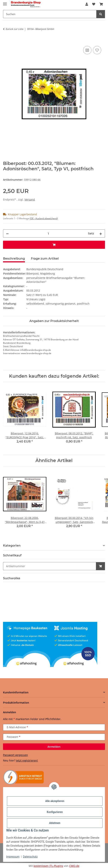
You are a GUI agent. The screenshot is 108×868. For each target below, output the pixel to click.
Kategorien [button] (12, 546)
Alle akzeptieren (55, 801)
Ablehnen (55, 823)
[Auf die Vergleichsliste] (87, 50)
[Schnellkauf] (50, 566)
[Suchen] (101, 14)
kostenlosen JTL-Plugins (48, 866)
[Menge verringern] (7, 234)
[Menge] (48, 234)
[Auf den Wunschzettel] (97, 50)
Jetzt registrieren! (27, 760)
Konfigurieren (55, 812)
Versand (30, 199)
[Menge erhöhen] (101, 234)
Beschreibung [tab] (14, 259)
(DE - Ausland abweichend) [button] (44, 218)
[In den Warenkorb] (6, 41)
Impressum (13, 857)
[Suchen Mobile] (50, 14)
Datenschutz (30, 857)
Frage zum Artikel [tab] (45, 259)
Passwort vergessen (15, 755)
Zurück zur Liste (15, 29)
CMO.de (74, 866)
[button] (87, 4)
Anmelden (54, 747)
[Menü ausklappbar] (5, 2)
